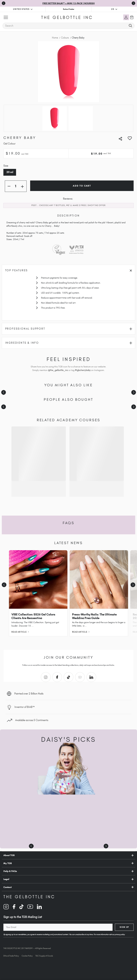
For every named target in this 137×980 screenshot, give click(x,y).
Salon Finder (69, 9)
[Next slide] (134, 392)
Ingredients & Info (69, 343)
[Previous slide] (4, 3)
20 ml (10, 172)
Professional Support (69, 329)
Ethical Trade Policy (11, 956)
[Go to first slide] (133, 3)
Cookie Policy (27, 956)
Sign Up (124, 927)
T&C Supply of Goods (44, 956)
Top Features (69, 270)
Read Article (20, 632)
